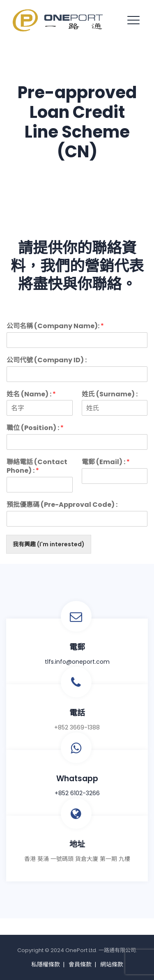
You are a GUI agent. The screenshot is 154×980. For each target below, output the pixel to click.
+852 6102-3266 (77, 793)
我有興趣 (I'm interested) (49, 544)
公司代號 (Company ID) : (47, 360)
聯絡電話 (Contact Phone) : (37, 467)
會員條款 (80, 964)
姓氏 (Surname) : (110, 395)
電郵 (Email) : (106, 462)
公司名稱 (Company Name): (55, 326)
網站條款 (112, 964)
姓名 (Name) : (31, 395)
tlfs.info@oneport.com (77, 662)
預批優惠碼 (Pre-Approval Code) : (62, 505)
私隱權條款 (46, 964)
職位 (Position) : (35, 428)
